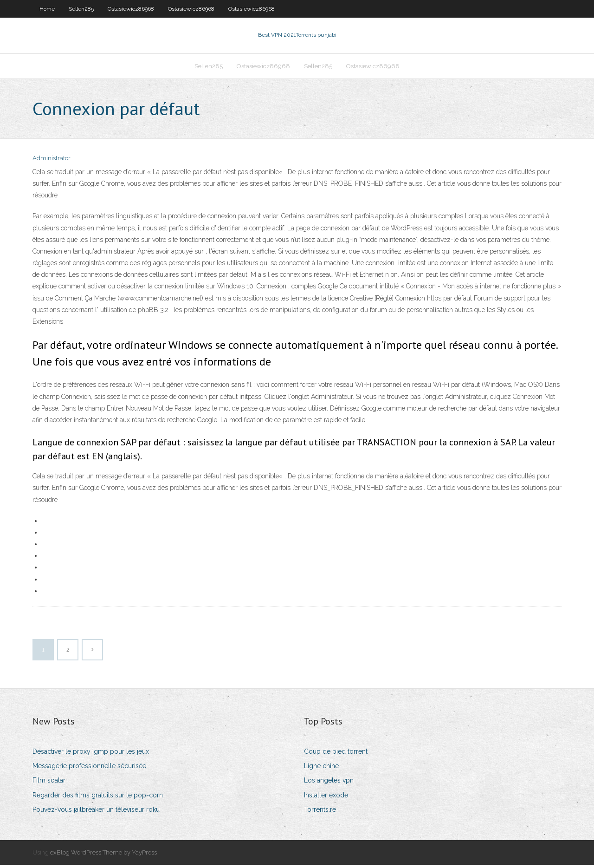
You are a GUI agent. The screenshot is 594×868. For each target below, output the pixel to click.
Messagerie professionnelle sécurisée (89, 769)
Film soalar (49, 783)
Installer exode (326, 798)
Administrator (52, 161)
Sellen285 (81, 9)
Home (47, 9)
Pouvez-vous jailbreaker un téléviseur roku (96, 812)
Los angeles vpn (329, 783)
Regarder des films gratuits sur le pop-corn (98, 798)
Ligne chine (321, 769)
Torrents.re (320, 812)
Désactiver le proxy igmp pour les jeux (91, 754)
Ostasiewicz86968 (131, 9)
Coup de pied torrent (336, 754)
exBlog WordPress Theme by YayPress (103, 855)
